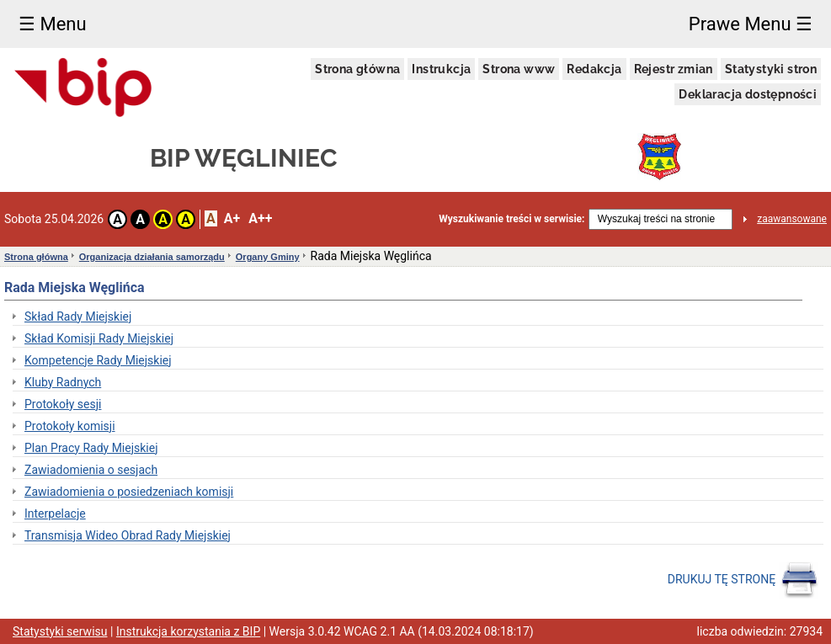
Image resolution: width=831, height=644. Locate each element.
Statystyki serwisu (60, 631)
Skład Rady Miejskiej (78, 317)
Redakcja (594, 69)
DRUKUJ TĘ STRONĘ (743, 580)
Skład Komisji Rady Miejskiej (99, 338)
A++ (260, 218)
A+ (232, 218)
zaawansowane (792, 219)
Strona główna (357, 69)
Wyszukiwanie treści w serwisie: (511, 219)
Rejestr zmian (674, 69)
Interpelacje (55, 514)
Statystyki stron (771, 69)
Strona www (519, 69)
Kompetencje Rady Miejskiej (98, 360)
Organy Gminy (268, 257)
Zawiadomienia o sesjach (91, 470)
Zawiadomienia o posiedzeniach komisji (129, 492)
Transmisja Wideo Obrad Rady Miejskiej (128, 535)
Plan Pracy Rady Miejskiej (91, 448)
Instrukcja (441, 69)
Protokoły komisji (70, 426)
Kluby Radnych (63, 382)
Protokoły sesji (63, 404)
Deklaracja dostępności (748, 94)
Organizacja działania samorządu (152, 257)
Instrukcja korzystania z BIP (188, 631)
